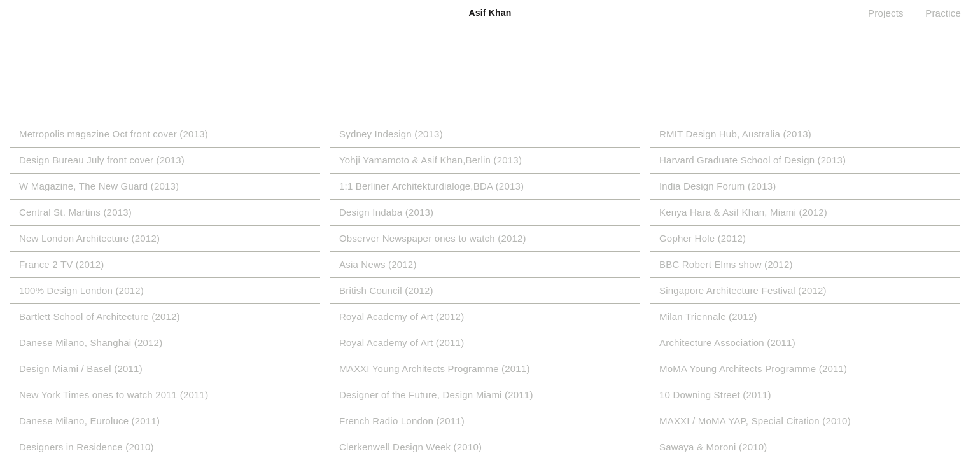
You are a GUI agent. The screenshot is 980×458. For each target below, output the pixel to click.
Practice (943, 13)
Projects (886, 13)
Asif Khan (490, 13)
